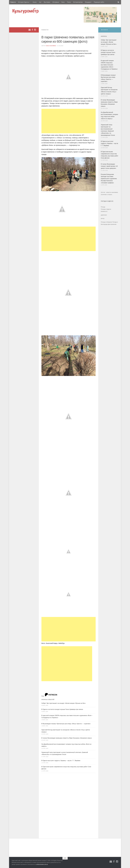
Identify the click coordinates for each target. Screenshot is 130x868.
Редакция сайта (99, 2)
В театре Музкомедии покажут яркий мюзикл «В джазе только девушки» (109, 166)
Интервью (56, 2)
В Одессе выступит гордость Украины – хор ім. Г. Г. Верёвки (61, 761)
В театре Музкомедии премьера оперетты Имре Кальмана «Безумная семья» (67, 738)
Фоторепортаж (78, 2)
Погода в (106, 209)
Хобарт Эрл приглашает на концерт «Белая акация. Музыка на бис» (64, 703)
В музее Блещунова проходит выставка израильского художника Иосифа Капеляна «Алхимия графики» (109, 179)
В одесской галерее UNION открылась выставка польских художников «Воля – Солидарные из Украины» (109, 65)
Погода (103, 207)
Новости (13, 2)
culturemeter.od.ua (42, 864)
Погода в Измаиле (106, 222)
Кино (63, 2)
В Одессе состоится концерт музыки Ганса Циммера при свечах (62, 709)
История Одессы (24, 2)
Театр (69, 2)
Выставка (47, 2)
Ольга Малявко (51, 46)
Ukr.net (103, 192)
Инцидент (88, 2)
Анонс (35, 2)
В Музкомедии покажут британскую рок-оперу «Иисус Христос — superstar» (66, 724)
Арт (40, 2)
